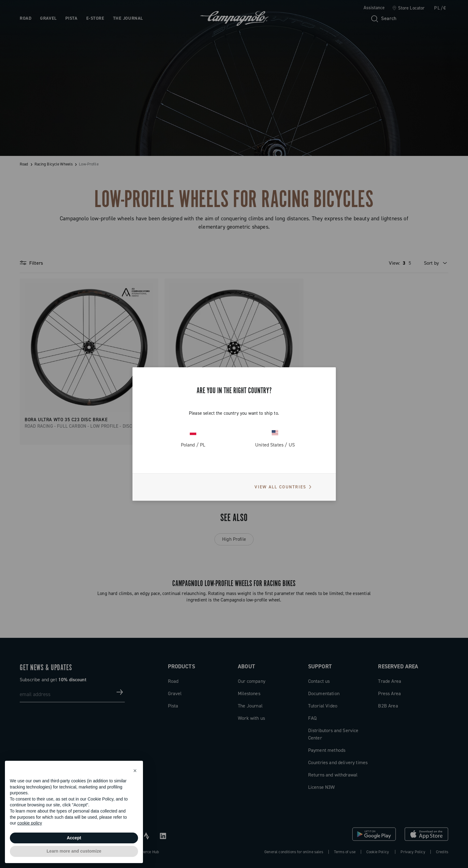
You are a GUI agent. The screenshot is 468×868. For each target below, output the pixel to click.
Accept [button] (74, 838)
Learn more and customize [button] (74, 851)
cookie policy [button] (30, 823)
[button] (135, 771)
